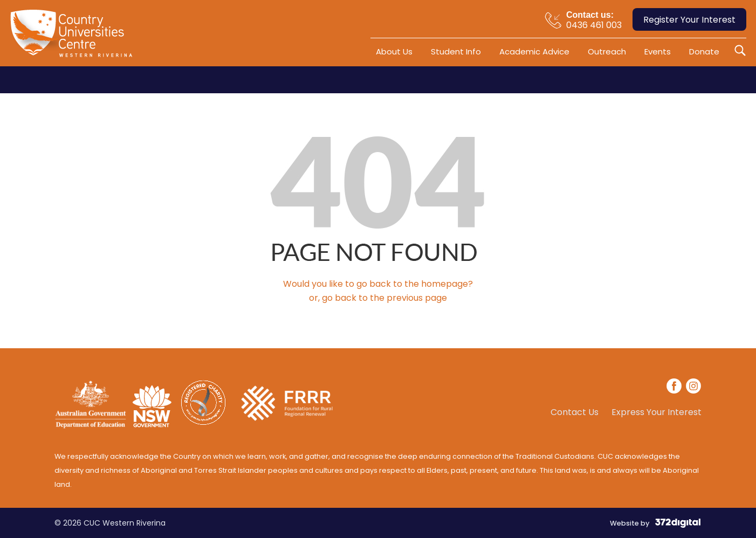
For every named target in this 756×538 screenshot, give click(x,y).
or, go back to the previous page (378, 298)
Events (658, 51)
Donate (704, 51)
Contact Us (575, 412)
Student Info (456, 51)
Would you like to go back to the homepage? (378, 284)
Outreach (607, 51)
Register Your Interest (689, 20)
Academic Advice (534, 51)
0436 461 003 (594, 20)
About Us (394, 51)
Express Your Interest (657, 412)
